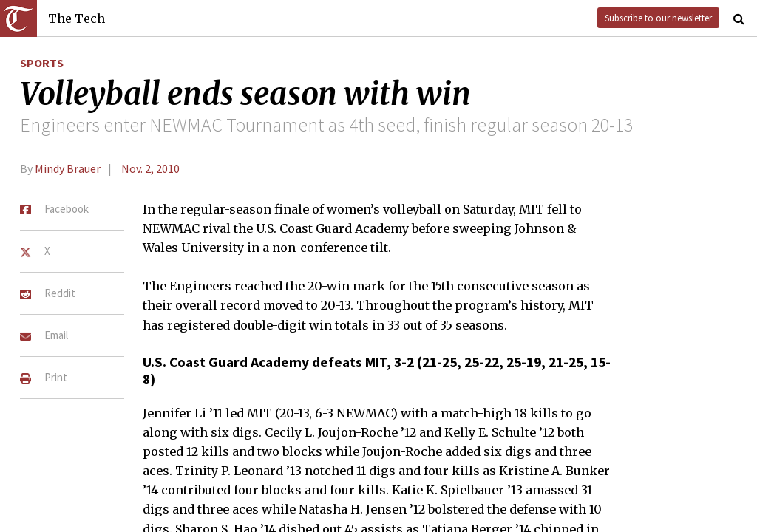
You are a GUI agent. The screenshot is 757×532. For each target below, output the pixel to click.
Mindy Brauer (68, 168)
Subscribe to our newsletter (658, 18)
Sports (42, 63)
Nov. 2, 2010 (150, 168)
